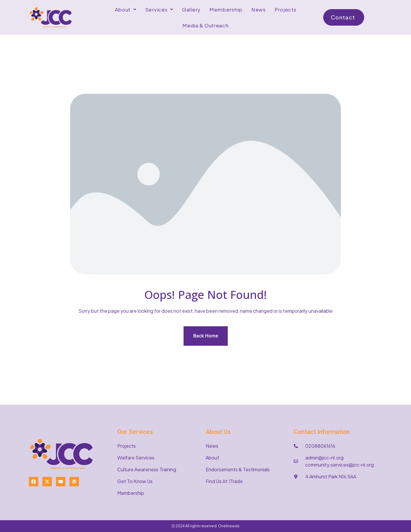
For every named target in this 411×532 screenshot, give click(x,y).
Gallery (191, 9)
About (126, 9)
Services (159, 9)
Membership (226, 9)
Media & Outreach (205, 25)
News (259, 9)
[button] (126, 9)
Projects (285, 9)
